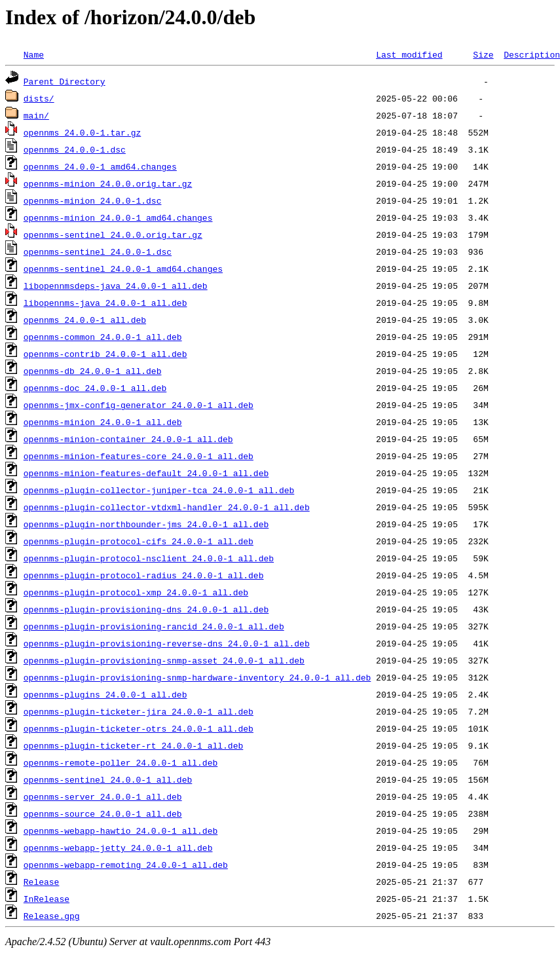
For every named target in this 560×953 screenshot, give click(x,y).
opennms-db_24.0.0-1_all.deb (93, 371)
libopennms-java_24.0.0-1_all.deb (105, 303)
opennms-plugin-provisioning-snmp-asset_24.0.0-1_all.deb (164, 660)
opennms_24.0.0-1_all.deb (85, 320)
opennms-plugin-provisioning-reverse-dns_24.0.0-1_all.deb (167, 643)
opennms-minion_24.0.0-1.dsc (93, 200)
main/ (36, 115)
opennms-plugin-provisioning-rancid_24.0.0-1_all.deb (154, 626)
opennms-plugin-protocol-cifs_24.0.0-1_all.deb (139, 541)
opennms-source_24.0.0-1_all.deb (103, 813)
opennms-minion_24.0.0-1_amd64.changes (118, 217)
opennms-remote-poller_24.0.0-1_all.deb (121, 762)
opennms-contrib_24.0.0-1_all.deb (105, 354)
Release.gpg (52, 916)
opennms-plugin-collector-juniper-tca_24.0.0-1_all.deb (159, 490)
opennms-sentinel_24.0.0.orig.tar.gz (113, 234)
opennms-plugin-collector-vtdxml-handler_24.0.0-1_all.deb (167, 507)
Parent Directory (65, 81)
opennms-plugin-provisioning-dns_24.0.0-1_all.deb (146, 609)
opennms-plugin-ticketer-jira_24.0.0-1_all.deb (139, 711)
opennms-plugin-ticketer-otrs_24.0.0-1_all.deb (139, 728)
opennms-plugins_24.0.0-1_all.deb (105, 694)
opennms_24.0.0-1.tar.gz (82, 132)
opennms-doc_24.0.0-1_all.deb (95, 388)
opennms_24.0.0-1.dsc (75, 149)
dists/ (39, 98)
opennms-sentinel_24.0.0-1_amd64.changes (123, 269)
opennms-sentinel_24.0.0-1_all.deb (108, 779)
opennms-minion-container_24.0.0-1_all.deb (128, 439)
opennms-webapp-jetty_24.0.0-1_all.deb (118, 848)
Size (483, 54)
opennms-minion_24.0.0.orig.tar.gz (108, 183)
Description (532, 54)
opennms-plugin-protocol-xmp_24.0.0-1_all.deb (136, 592)
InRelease (47, 899)
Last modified (409, 54)
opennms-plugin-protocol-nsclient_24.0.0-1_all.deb (149, 558)
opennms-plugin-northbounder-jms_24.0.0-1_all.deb (146, 524)
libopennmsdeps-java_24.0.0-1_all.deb (116, 286)
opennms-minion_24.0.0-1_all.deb (103, 422)
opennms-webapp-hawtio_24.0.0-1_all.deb (121, 831)
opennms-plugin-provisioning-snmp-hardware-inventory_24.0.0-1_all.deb (197, 677)
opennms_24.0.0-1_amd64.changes (100, 166)
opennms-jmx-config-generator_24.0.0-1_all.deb (139, 405)
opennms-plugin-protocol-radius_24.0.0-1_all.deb (144, 575)
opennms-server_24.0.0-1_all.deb (103, 796)
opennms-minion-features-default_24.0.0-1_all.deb (146, 473)
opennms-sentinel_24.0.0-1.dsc (98, 252)
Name (34, 54)
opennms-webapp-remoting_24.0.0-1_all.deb (126, 865)
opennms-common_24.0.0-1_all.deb (103, 337)
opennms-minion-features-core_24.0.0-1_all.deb (139, 456)
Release (42, 882)
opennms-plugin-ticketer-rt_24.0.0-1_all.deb (133, 745)
